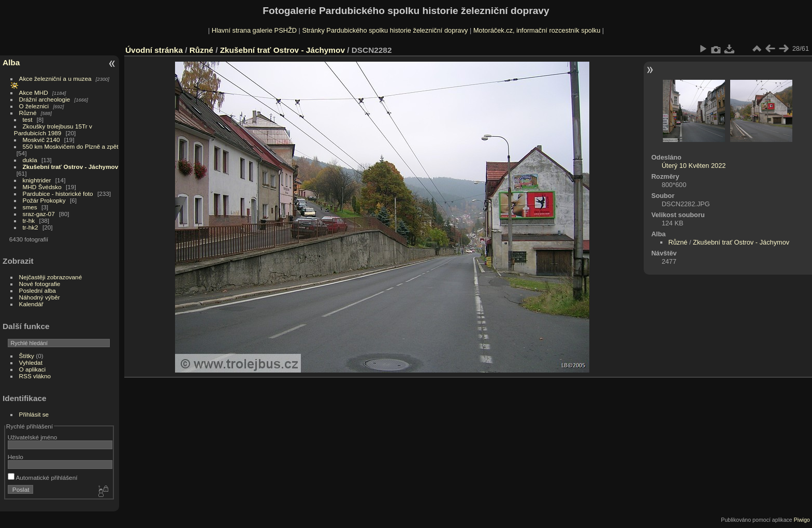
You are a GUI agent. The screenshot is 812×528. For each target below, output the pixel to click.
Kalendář (31, 304)
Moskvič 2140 (41, 140)
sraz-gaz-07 (39, 214)
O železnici (34, 106)
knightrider (37, 180)
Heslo (16, 457)
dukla (30, 160)
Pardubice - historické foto (58, 194)
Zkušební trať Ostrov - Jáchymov (71, 167)
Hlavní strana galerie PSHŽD (254, 30)
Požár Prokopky (44, 200)
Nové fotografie (40, 284)
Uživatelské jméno (32, 437)
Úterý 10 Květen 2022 (694, 166)
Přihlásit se (34, 414)
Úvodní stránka (154, 50)
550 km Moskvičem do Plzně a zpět (71, 146)
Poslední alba (38, 290)
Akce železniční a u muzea (55, 79)
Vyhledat (31, 362)
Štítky (27, 356)
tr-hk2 (31, 227)
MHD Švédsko (42, 187)
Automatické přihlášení (43, 477)
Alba (11, 62)
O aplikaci (33, 369)
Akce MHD (34, 92)
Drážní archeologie (45, 99)
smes (30, 207)
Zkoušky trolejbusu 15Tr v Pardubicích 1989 (53, 130)
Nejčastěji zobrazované (51, 277)
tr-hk (29, 220)
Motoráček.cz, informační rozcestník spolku (537, 30)
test (28, 119)
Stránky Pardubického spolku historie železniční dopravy (385, 30)
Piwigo (802, 520)
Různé (28, 113)
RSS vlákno (35, 376)
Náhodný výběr (40, 297)
